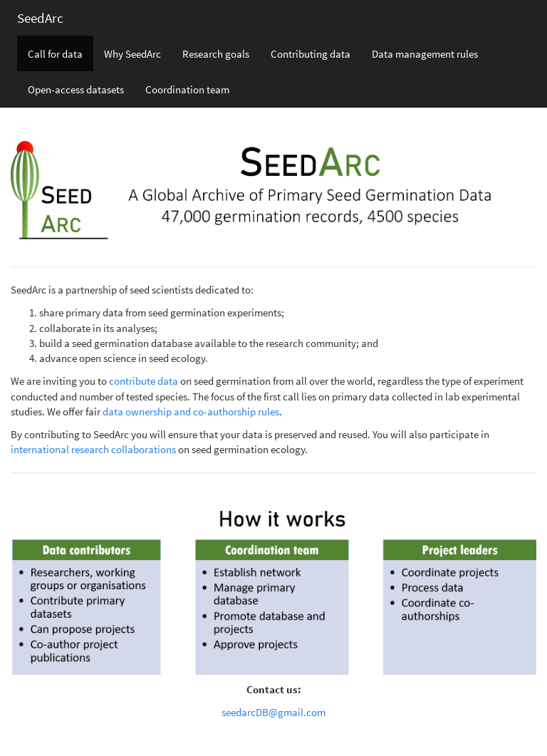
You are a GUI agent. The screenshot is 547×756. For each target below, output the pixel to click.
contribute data (144, 381)
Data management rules (425, 54)
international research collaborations (93, 449)
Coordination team (187, 89)
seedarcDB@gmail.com (273, 712)
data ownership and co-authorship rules (191, 411)
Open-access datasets (76, 89)
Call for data (55, 54)
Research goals (216, 54)
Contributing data (311, 54)
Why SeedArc (132, 54)
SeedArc (40, 18)
